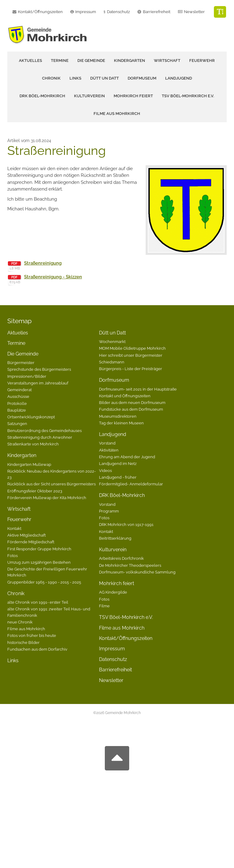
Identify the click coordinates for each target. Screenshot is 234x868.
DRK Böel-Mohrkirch (122, 495)
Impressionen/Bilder (27, 376)
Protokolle (17, 403)
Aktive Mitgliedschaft (27, 535)
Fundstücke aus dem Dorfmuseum (131, 409)
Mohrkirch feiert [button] (133, 96)
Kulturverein (113, 550)
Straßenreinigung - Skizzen (53, 277)
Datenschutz (118, 12)
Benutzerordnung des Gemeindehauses (44, 430)
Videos (105, 470)
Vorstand (107, 443)
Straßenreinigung (43, 263)
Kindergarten (22, 455)
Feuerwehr (19, 519)
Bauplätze (17, 410)
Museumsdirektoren (118, 416)
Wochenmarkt (112, 341)
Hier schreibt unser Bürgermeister (131, 355)
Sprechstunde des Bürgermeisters (39, 369)
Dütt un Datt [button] (105, 78)
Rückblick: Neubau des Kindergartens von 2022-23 (51, 474)
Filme (104, 606)
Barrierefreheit (157, 12)
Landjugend (113, 434)
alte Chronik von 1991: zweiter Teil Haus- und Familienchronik (49, 612)
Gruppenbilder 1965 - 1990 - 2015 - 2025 (44, 582)
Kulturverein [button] (89, 96)
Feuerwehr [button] (202, 61)
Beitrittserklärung (115, 538)
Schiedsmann (112, 362)
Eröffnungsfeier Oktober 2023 (35, 491)
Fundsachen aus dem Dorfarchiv (37, 649)
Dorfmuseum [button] (142, 78)
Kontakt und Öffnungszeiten (125, 396)
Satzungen (17, 423)
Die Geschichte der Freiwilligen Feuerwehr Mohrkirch (47, 572)
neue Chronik (20, 622)
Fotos (12, 555)
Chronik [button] (51, 78)
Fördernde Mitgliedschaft (31, 542)
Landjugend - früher (118, 477)
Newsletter (194, 12)
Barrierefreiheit (115, 670)
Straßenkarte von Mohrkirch (33, 444)
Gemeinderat (19, 390)
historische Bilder (23, 642)
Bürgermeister (21, 363)
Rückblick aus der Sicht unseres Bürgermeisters (51, 484)
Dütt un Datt (112, 333)
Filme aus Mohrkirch (117, 114)
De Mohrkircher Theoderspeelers (130, 565)
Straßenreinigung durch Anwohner (40, 437)
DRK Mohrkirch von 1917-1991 (126, 524)
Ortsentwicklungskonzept (31, 417)
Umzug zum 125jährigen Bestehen (39, 562)
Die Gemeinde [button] (91, 61)
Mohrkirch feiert (117, 583)
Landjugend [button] (179, 78)
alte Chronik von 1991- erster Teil (38, 602)
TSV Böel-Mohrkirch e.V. (188, 96)
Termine (60, 61)
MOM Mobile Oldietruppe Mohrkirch (132, 348)
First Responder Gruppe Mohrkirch (39, 549)
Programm (109, 511)
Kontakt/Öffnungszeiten (126, 638)
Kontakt (14, 528)
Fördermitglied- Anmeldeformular (131, 484)
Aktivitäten (109, 450)
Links (75, 78)
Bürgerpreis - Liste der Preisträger (131, 369)
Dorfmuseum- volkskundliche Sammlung (137, 572)
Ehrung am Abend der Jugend (127, 457)
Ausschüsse (18, 396)
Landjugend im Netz (118, 463)
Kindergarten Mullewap (29, 464)
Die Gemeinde (23, 354)
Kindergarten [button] (129, 61)
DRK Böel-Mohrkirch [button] (42, 96)
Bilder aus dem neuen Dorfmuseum (132, 402)
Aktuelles (30, 61)
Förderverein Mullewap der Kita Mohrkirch (47, 498)
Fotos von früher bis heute (32, 635)
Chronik (16, 593)
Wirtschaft (167, 61)
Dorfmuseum (114, 380)
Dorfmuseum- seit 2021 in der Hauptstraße (138, 389)
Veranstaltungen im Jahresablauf (38, 383)
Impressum (112, 649)
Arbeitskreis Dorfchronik (121, 558)
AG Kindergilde (113, 592)
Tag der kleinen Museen (121, 423)
